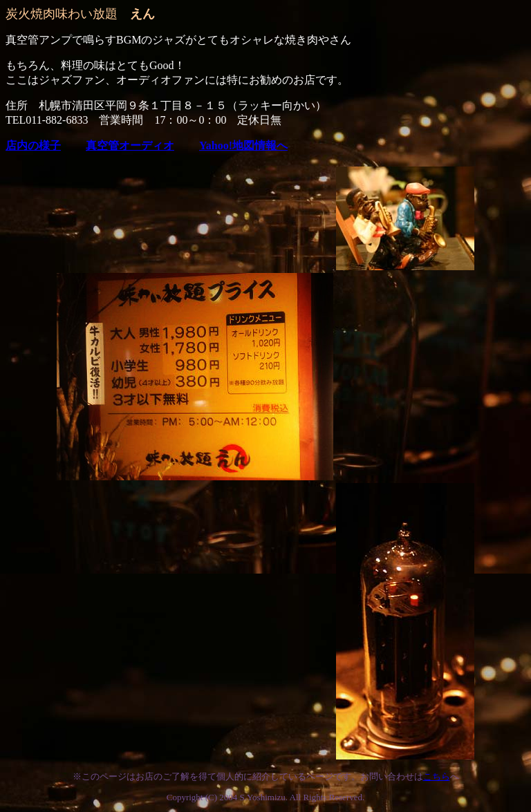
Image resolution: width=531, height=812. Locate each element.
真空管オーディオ (130, 145)
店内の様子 (33, 145)
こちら (437, 776)
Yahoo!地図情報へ (243, 145)
